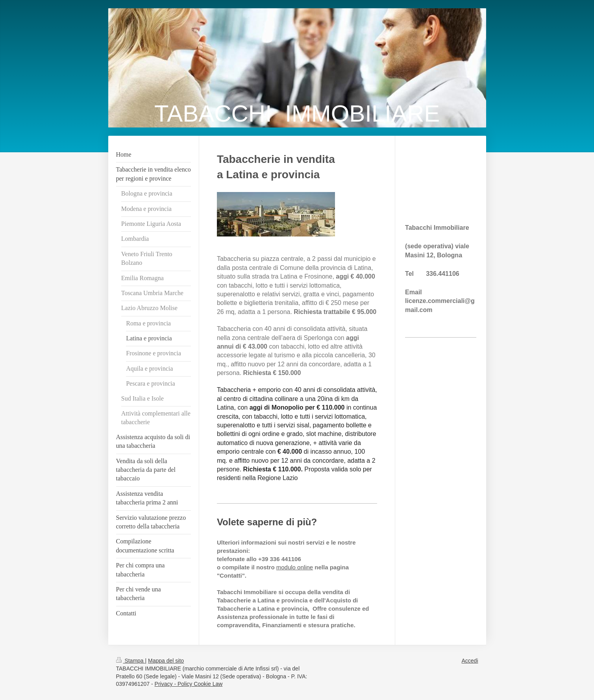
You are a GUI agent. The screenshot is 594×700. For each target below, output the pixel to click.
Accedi (470, 661)
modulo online (295, 567)
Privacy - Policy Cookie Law (189, 684)
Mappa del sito (166, 661)
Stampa (131, 661)
